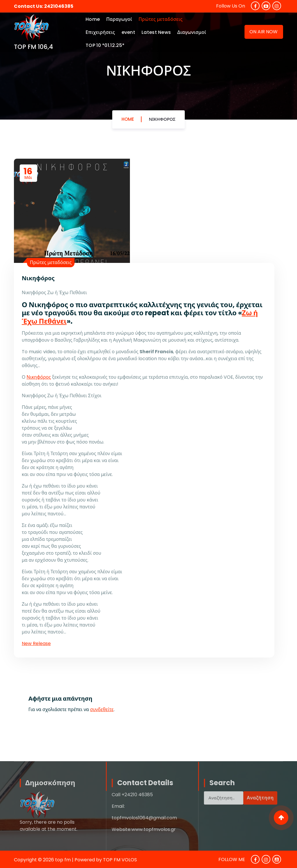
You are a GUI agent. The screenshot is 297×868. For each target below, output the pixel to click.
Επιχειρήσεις (100, 32)
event (128, 32)
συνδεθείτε (102, 709)
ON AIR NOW (264, 32)
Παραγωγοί (119, 19)
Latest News (156, 32)
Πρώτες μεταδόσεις (160, 19)
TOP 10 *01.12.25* (105, 45)
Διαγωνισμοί (192, 32)
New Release (36, 643)
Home (93, 19)
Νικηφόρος (162, 119)
